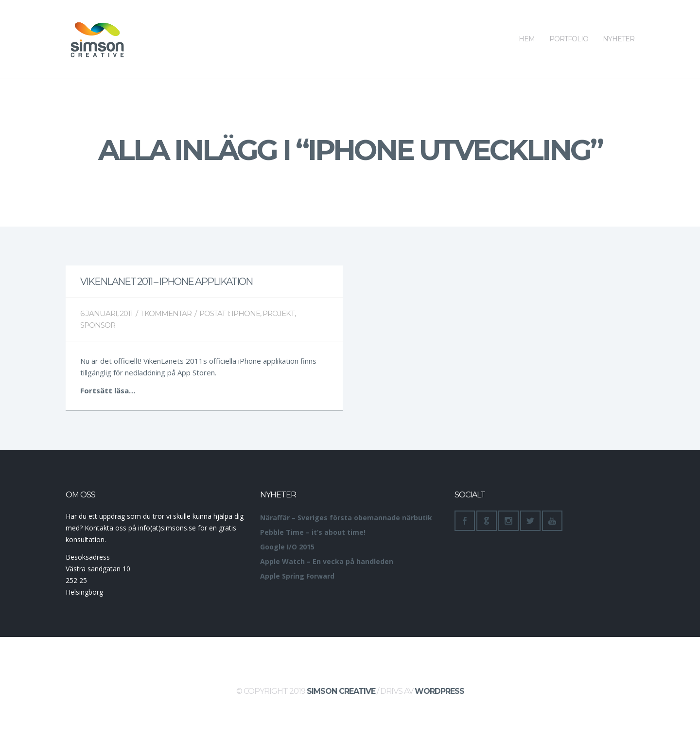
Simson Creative (341, 691)
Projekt (279, 313)
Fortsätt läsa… (108, 390)
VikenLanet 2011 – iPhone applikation (166, 282)
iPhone (246, 313)
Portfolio (569, 22)
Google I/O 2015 (287, 547)
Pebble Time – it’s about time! (313, 532)
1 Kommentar (166, 313)
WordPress (439, 691)
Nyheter (619, 22)
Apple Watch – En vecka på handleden (327, 561)
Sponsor (98, 325)
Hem (527, 22)
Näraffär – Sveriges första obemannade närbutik (346, 518)
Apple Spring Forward (297, 576)
